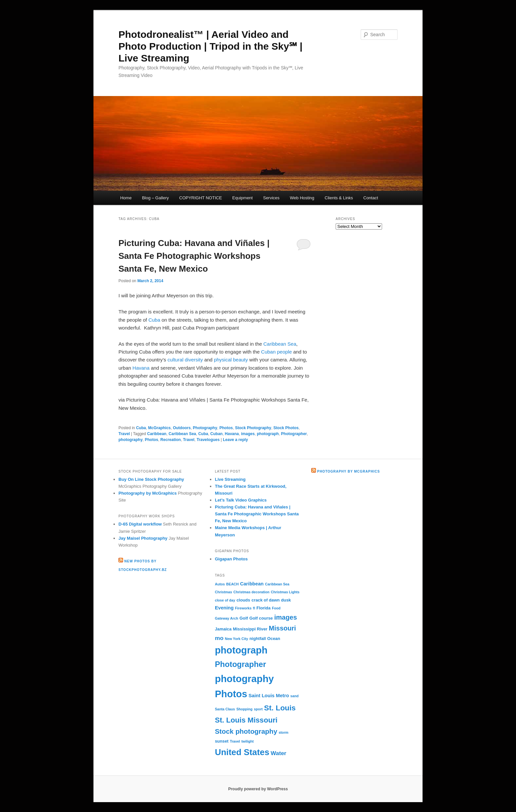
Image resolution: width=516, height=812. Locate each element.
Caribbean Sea (280, 344)
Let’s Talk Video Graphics (241, 500)
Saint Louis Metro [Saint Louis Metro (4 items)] (269, 696)
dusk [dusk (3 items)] (286, 600)
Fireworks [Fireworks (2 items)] (243, 608)
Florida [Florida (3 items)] (263, 608)
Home (126, 198)
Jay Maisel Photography (143, 538)
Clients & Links (339, 198)
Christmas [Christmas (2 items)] (223, 592)
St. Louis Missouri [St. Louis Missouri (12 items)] (246, 720)
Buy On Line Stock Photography (151, 479)
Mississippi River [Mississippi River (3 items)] (250, 629)
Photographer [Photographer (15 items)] (240, 664)
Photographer (294, 434)
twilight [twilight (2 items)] (247, 741)
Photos (226, 428)
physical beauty (231, 360)
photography (130, 440)
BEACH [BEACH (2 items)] (232, 584)
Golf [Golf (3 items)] (244, 618)
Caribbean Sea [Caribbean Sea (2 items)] (277, 584)
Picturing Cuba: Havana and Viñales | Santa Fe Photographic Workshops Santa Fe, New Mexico (194, 256)
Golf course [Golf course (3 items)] (261, 618)
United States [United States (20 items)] (242, 752)
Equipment (243, 198)
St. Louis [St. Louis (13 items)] (280, 708)
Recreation (170, 440)
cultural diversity (185, 360)
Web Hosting (302, 198)
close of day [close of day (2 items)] (225, 600)
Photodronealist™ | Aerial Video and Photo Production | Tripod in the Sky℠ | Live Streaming (210, 46)
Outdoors (182, 428)
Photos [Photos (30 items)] (231, 694)
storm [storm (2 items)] (284, 732)
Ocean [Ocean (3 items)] (274, 639)
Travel (124, 434)
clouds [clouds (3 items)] (243, 600)
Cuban (216, 434)
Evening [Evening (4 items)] (224, 608)
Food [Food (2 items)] (276, 608)
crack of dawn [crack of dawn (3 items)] (266, 600)
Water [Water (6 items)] (279, 753)
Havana (141, 368)
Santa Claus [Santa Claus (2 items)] (225, 709)
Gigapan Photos (231, 559)
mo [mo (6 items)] (219, 638)
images (248, 434)
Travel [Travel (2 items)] (235, 741)
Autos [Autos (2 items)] (220, 584)
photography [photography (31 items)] (244, 679)
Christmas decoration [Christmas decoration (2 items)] (251, 592)
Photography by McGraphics (148, 493)
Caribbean (157, 434)
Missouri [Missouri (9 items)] (283, 628)
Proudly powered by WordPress (258, 789)
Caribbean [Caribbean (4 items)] (252, 584)
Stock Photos (286, 428)
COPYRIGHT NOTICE (201, 198)
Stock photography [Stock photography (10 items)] (246, 731)
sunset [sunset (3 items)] (222, 741)
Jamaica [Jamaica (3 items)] (223, 629)
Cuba (154, 320)
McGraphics (159, 428)
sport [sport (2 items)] (258, 709)
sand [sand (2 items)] (294, 696)
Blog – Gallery (155, 198)
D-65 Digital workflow (140, 524)
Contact (371, 198)
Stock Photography (253, 428)
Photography (205, 428)
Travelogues (208, 440)
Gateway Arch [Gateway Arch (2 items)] (227, 618)
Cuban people (276, 352)
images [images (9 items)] (285, 617)
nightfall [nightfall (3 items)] (258, 639)
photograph (268, 434)
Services (271, 198)
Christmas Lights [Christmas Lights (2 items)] (285, 592)
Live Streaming (230, 479)
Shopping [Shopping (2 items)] (244, 709)
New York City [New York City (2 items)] (236, 639)
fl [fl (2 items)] (254, 608)
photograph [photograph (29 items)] (241, 650)
